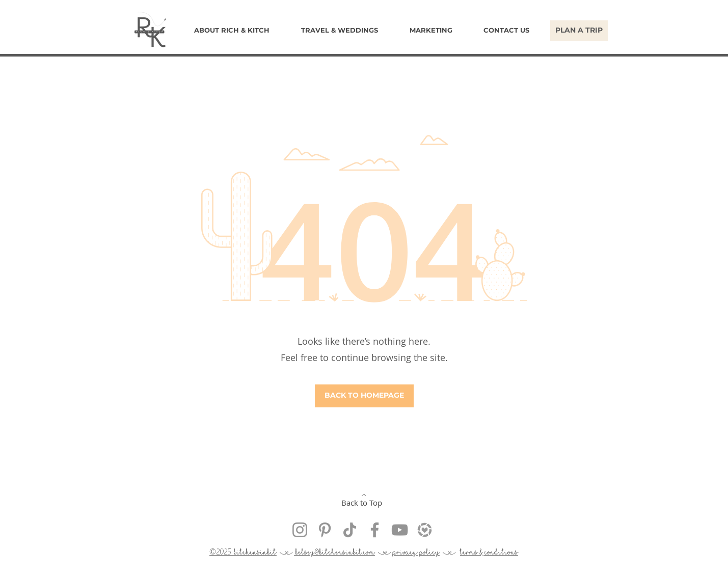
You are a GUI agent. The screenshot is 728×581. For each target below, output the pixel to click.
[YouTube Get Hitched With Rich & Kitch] (400, 530)
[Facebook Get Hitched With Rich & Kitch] (375, 530)
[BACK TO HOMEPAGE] (364, 396)
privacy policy (416, 552)
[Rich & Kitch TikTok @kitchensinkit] (350, 530)
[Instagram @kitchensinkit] (300, 530)
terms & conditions (489, 552)
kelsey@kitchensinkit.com (334, 552)
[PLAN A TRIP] (579, 31)
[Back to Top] (363, 500)
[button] (340, 30)
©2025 (222, 552)
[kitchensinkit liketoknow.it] (425, 530)
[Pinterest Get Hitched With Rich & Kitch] (325, 530)
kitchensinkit (255, 552)
